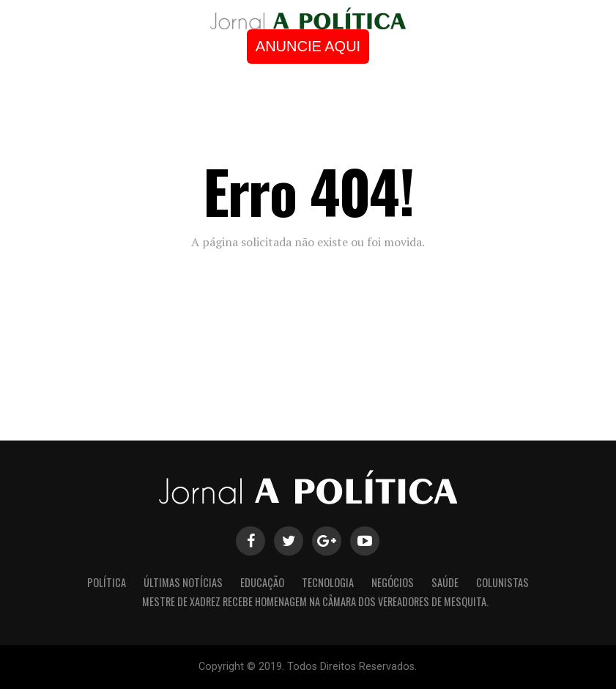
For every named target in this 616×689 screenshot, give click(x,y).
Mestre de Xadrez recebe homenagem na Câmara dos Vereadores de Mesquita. (315, 601)
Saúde (445, 582)
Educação (262, 582)
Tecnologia (328, 582)
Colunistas (502, 582)
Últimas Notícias (183, 582)
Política (107, 582)
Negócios (393, 582)
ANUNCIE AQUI (308, 46)
